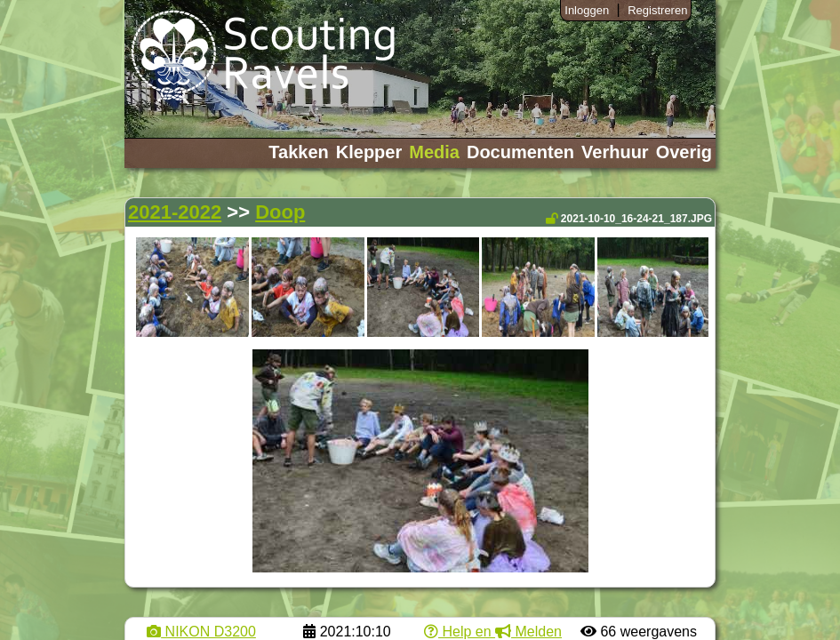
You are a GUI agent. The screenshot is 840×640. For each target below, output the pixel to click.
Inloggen (587, 10)
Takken (298, 152)
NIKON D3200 (201, 632)
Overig (684, 152)
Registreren (657, 10)
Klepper (369, 152)
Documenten (520, 152)
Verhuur (615, 152)
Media (434, 152)
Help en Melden (493, 632)
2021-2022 (175, 212)
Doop (280, 212)
